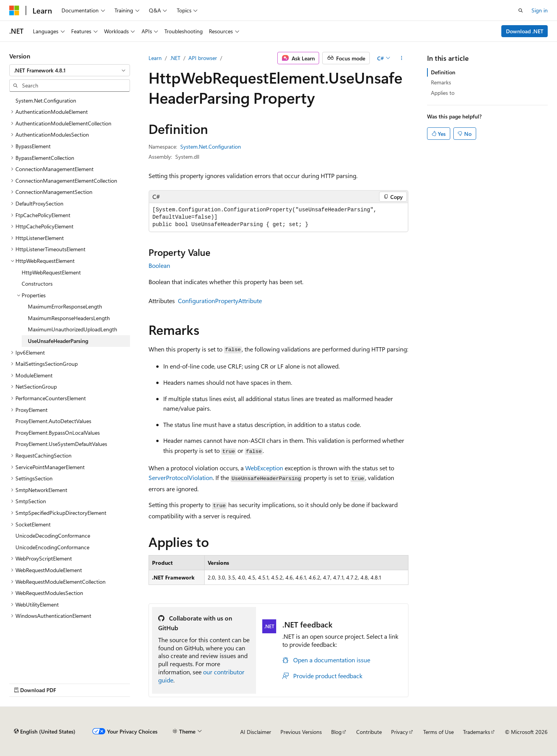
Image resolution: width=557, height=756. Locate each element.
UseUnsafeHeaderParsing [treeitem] (58, 341)
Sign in (540, 10)
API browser (203, 58)
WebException (264, 468)
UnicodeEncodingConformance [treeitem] (52, 547)
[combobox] (70, 70)
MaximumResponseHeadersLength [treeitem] (69, 318)
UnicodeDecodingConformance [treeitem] (53, 536)
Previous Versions (301, 732)
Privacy (400, 732)
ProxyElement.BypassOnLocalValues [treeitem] (58, 433)
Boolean (159, 265)
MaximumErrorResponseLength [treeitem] (65, 306)
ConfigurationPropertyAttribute (220, 301)
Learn (155, 58)
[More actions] (402, 58)
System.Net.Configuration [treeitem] (46, 100)
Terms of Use (438, 732)
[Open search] (521, 10)
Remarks (441, 82)
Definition (443, 72)
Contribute (369, 732)
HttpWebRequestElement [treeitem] (51, 272)
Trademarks (477, 732)
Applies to (443, 93)
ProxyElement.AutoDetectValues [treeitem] (53, 421)
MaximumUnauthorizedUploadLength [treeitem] (73, 329)
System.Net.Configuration (211, 147)
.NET (175, 58)
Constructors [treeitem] (37, 284)
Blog (336, 732)
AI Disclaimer (256, 732)
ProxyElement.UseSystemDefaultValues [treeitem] (61, 444)
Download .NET (525, 31)
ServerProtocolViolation (181, 477)
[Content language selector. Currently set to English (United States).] (45, 732)
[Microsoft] (14, 10)
